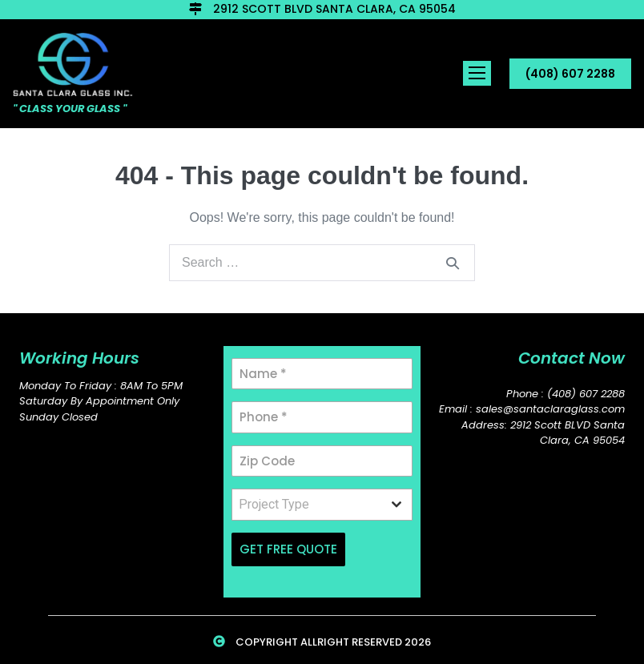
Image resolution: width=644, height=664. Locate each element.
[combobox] (322, 505)
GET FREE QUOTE (288, 549)
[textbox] (306, 505)
